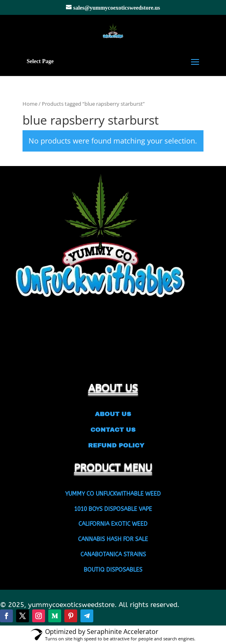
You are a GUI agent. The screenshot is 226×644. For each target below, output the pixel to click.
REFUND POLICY (113, 445)
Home (30, 104)
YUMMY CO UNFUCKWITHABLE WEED (113, 494)
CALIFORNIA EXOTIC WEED (113, 524)
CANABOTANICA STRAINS (113, 555)
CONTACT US (113, 430)
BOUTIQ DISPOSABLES (113, 570)
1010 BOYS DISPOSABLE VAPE (113, 509)
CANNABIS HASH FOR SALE (113, 539)
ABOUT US (113, 414)
